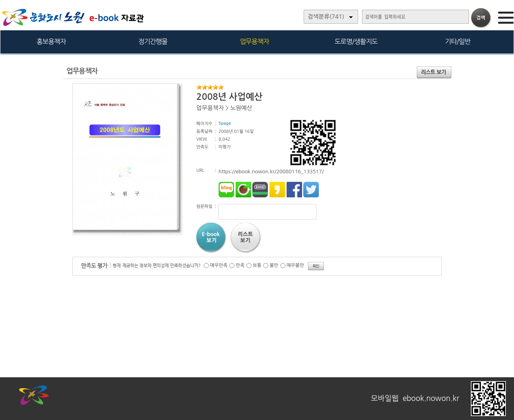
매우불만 (295, 265)
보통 (257, 265)
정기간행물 (153, 41)
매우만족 (219, 265)
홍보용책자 (51, 41)
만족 (240, 265)
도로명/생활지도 (356, 41)
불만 (274, 265)
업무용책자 (254, 41)
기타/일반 (457, 41)
